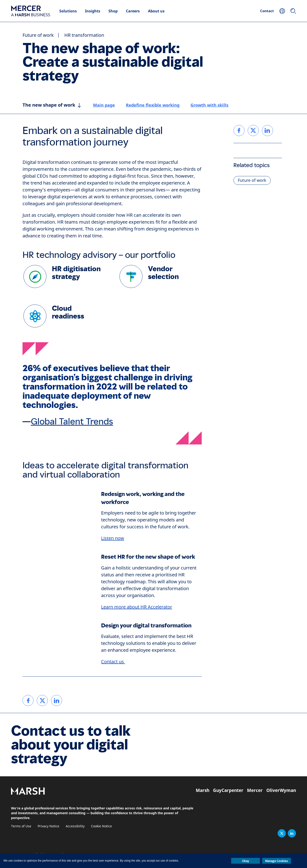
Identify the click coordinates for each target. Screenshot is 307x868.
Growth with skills (209, 105)
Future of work (38, 35)
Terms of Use (21, 826)
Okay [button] (246, 861)
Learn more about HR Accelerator (137, 607)
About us (156, 11)
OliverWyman (281, 790)
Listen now (113, 538)
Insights (93, 11)
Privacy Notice (48, 826)
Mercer (255, 790)
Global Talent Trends (72, 421)
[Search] (293, 11)
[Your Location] (282, 11)
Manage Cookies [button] (277, 861)
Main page (104, 105)
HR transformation (84, 35)
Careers (133, 11)
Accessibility (75, 826)
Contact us (113, 662)
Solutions (68, 11)
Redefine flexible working (153, 105)
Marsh (203, 790)
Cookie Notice (101, 826)
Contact (267, 11)
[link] (28, 700)
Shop (113, 11)
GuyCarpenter (228, 790)
